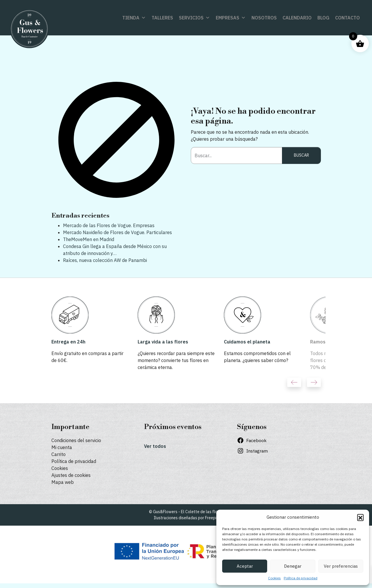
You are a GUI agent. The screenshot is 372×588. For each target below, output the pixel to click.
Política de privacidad (301, 578)
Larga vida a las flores (163, 342)
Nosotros (264, 18)
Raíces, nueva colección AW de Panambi (105, 260)
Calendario (297, 18)
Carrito (59, 454)
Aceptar (245, 566)
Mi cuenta (62, 447)
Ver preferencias (341, 566)
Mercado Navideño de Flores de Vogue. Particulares (117, 232)
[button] (360, 517)
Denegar (293, 566)
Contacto (347, 18)
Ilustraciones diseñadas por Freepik (186, 518)
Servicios (194, 18)
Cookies (274, 578)
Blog (323, 18)
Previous (294, 382)
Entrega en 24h (68, 342)
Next (314, 382)
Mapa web (63, 482)
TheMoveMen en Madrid (89, 239)
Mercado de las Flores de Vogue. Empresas (109, 225)
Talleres (162, 18)
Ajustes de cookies (71, 475)
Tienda (134, 18)
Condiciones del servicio (76, 440)
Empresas (231, 18)
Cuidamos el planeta (247, 342)
